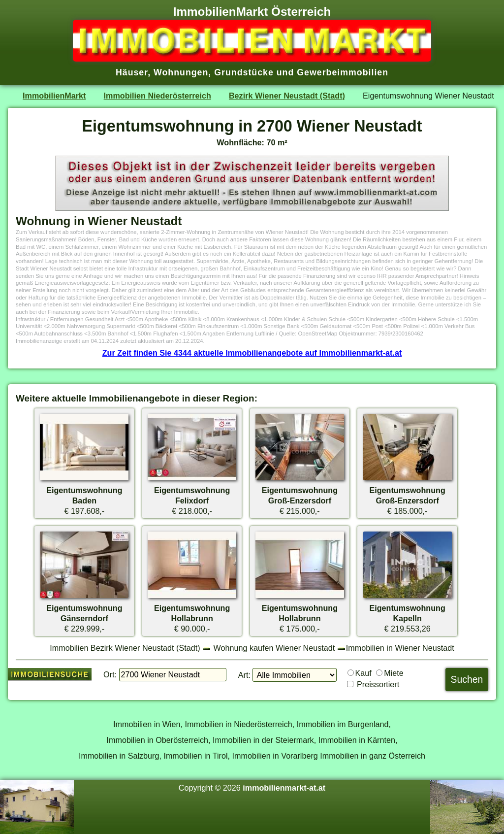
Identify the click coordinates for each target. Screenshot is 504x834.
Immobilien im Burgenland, (344, 724)
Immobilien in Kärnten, (358, 740)
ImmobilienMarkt (54, 96)
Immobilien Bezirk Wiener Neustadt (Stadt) (125, 648)
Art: (244, 675)
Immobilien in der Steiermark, (264, 740)
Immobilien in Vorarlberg (275, 756)
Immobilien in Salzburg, (120, 756)
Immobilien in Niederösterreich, (240, 724)
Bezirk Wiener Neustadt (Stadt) (287, 96)
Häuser (132, 72)
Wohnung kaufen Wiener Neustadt (274, 648)
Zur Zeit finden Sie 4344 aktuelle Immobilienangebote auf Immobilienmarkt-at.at (252, 353)
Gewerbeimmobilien (343, 72)
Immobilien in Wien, (148, 724)
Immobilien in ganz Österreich (373, 756)
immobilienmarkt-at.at (284, 788)
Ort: (110, 674)
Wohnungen (181, 72)
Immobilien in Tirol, (197, 756)
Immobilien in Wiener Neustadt (400, 648)
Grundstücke (244, 72)
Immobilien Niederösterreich (157, 96)
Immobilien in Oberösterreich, (159, 740)
